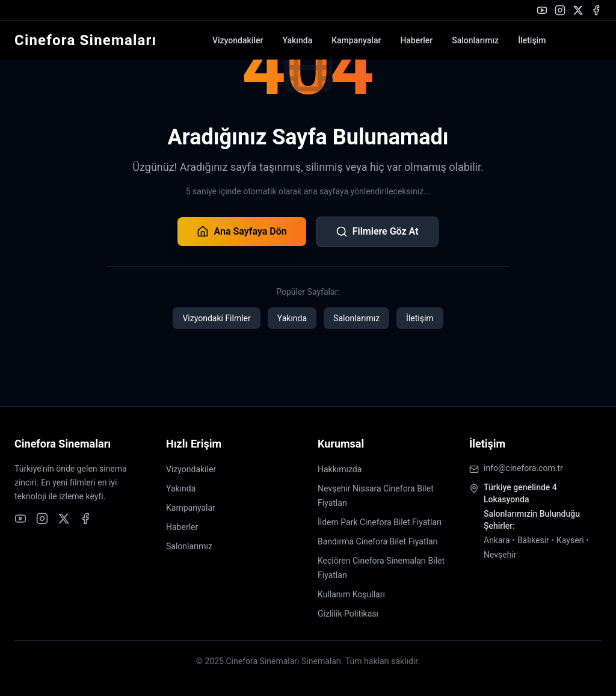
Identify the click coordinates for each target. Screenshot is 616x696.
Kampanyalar (356, 40)
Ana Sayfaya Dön (242, 232)
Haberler (416, 40)
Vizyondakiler (238, 40)
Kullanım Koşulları (351, 594)
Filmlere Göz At (377, 232)
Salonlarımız (475, 40)
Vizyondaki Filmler (216, 318)
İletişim (532, 40)
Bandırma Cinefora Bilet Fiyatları (378, 541)
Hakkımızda (340, 469)
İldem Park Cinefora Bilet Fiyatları (380, 522)
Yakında (297, 40)
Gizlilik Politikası (348, 614)
